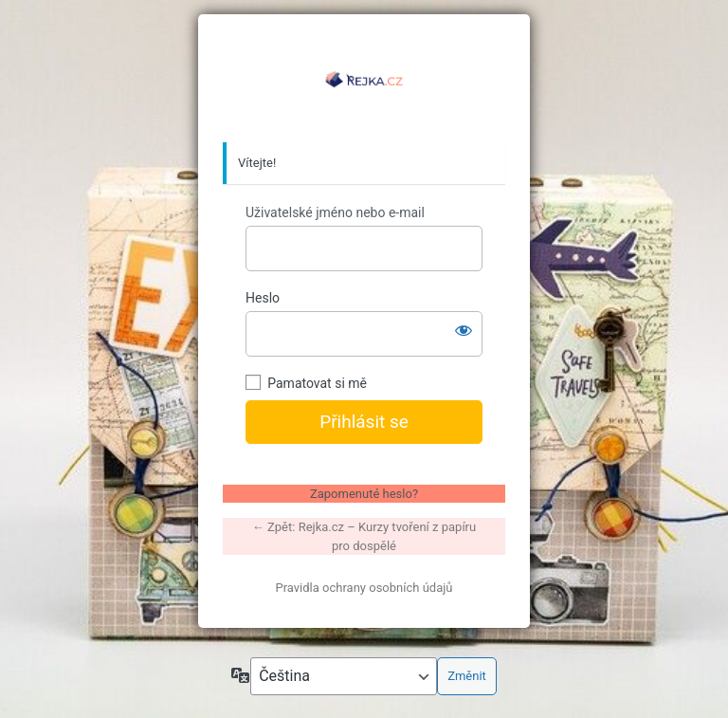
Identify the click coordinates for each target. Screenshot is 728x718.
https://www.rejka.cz (364, 79)
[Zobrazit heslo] (464, 330)
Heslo (263, 298)
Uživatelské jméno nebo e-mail (335, 212)
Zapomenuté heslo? (364, 494)
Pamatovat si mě (317, 383)
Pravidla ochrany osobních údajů (364, 588)
